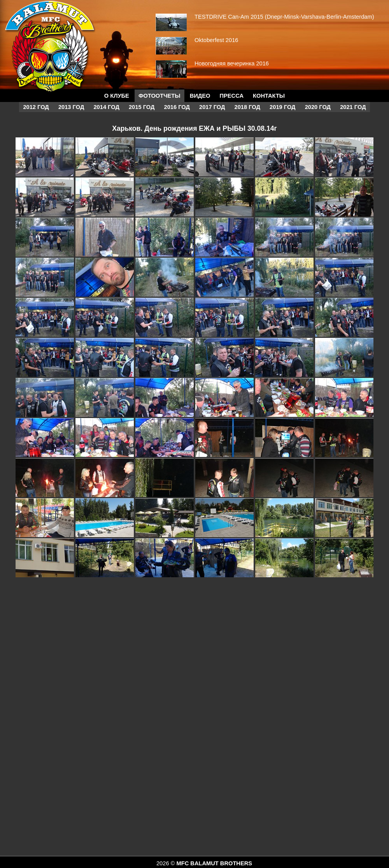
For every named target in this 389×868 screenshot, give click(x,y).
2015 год (142, 107)
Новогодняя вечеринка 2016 (232, 63)
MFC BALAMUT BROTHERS (214, 863)
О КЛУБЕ (117, 96)
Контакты (269, 96)
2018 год (247, 107)
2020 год (318, 107)
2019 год (282, 107)
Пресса (232, 96)
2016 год (177, 107)
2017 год (212, 107)
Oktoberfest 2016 (216, 40)
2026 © (166, 863)
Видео (200, 96)
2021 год (353, 107)
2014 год (106, 107)
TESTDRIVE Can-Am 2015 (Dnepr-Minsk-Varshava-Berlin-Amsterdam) (284, 17)
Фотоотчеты (159, 96)
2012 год (36, 107)
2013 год (71, 107)
